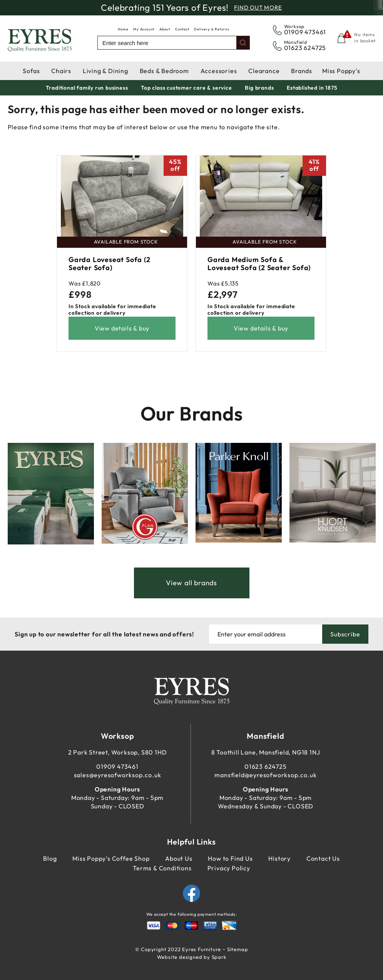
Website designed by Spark (192, 957)
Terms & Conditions (162, 868)
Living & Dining (105, 71)
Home (123, 29)
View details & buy (122, 328)
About (165, 29)
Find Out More (258, 8)
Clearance (264, 71)
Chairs (61, 71)
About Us (179, 858)
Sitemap (238, 949)
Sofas (31, 71)
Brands (302, 71)
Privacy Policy (229, 868)
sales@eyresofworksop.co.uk (118, 775)
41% (314, 165)
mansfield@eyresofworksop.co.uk (265, 775)
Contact (182, 29)
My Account (144, 29)
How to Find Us (230, 858)
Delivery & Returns (212, 29)
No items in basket (365, 38)
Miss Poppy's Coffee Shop (111, 858)
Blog (50, 858)
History (279, 858)
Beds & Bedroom (164, 71)
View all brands (191, 583)
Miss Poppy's (341, 71)
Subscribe (345, 634)
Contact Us (323, 858)
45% (175, 165)
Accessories (219, 71)
